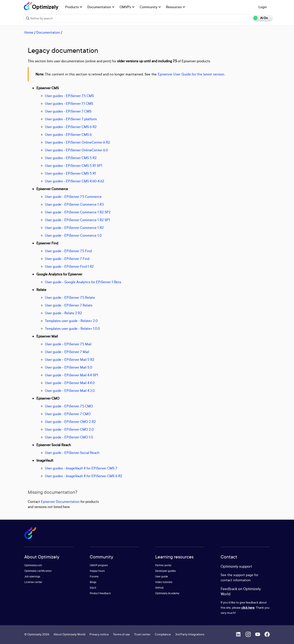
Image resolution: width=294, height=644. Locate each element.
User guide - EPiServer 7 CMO (68, 414)
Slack (93, 588)
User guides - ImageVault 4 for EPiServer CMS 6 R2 (84, 476)
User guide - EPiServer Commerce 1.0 (73, 235)
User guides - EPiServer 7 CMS (68, 111)
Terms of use (121, 634)
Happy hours (97, 571)
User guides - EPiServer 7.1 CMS (69, 103)
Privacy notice (99, 634)
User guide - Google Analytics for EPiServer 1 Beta (83, 282)
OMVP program (99, 565)
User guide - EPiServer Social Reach (72, 453)
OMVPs (127, 7)
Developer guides (166, 571)
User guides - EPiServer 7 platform (71, 119)
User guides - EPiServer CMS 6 (68, 134)
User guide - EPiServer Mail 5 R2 (70, 360)
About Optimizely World (69, 634)
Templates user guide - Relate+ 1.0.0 (72, 328)
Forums (94, 576)
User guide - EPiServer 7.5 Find (68, 251)
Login (263, 7)
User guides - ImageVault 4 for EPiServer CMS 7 (81, 468)
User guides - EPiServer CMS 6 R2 (71, 127)
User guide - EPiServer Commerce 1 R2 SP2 (78, 212)
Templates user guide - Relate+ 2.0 (71, 321)
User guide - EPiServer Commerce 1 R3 (74, 204)
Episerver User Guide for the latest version (191, 74)
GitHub (159, 588)
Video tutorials (164, 582)
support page (243, 575)
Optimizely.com (33, 565)
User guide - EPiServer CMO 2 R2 (70, 422)
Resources (176, 7)
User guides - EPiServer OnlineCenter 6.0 (76, 150)
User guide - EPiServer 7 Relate (69, 305)
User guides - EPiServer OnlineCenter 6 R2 (77, 142)
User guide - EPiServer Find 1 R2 (69, 266)
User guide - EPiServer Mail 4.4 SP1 (72, 375)
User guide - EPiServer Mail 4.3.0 (70, 391)
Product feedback (100, 593)
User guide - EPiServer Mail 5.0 (69, 367)
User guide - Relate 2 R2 (63, 313)
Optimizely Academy (167, 593)
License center (33, 582)
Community (150, 7)
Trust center (142, 634)
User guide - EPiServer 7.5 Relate (70, 297)
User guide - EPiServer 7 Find (67, 259)
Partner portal (163, 565)
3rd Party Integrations (190, 634)
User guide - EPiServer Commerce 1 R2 (74, 228)
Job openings (32, 576)
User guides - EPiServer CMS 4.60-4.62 (75, 181)
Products (74, 7)
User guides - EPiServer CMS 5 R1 (70, 173)
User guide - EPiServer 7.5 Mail (68, 344)
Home (29, 32)
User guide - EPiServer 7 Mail (67, 352)
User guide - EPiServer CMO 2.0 (69, 429)
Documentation (101, 7)
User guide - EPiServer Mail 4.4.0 (70, 383)
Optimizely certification (38, 571)
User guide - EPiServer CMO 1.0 (69, 437)
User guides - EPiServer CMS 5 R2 (71, 158)
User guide (162, 576)
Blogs (93, 582)
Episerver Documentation (60, 502)
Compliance (163, 634)
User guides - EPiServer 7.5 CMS (69, 96)
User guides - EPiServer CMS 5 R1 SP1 (74, 166)
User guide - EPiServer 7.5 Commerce (73, 197)
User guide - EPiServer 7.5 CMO (69, 406)
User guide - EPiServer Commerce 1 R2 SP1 (77, 220)
